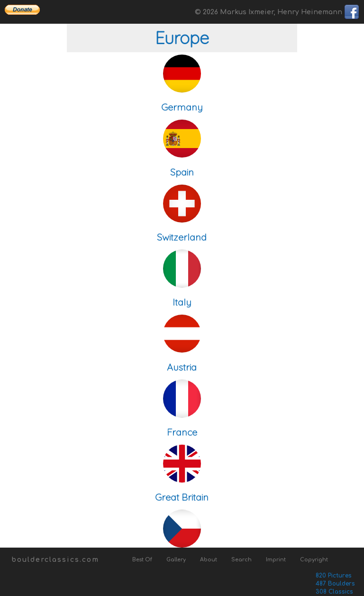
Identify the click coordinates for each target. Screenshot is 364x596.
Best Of (142, 560)
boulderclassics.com (55, 560)
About (209, 560)
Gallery (176, 560)
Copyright (314, 560)
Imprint (276, 560)
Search (241, 560)
